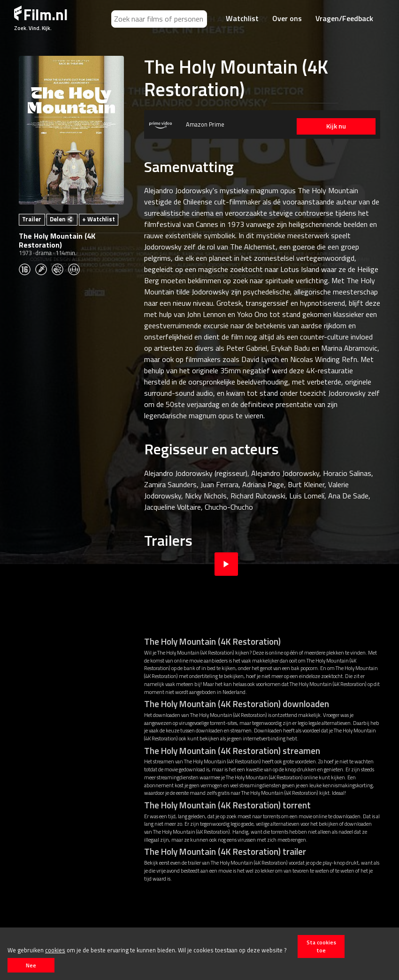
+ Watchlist (99, 219)
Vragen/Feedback (344, 18)
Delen (62, 219)
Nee (31, 965)
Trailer (32, 219)
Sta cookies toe (321, 946)
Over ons (287, 18)
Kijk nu (336, 126)
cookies (55, 950)
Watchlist (242, 18)
